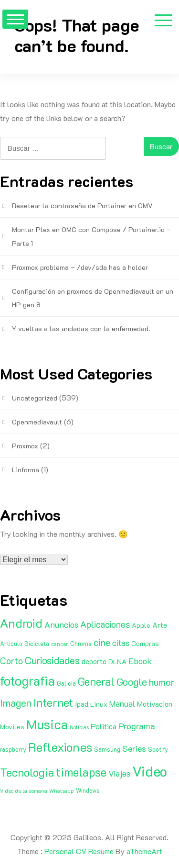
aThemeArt (144, 851)
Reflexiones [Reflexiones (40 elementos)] (60, 747)
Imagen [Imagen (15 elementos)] (16, 703)
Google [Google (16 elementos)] (132, 682)
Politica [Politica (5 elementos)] (104, 726)
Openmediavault (37, 422)
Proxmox (25, 446)
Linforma (26, 470)
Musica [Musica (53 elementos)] (47, 724)
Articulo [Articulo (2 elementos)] (11, 644)
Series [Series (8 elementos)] (134, 748)
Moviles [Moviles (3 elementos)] (12, 727)
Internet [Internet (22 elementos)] (53, 702)
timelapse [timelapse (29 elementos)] (81, 772)
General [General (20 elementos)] (96, 681)
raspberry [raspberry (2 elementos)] (13, 749)
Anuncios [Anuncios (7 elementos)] (61, 624)
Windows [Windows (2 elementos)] (88, 790)
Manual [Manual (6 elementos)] (122, 703)
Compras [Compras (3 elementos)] (145, 643)
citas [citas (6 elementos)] (121, 643)
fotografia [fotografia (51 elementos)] (27, 681)
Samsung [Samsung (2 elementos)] (107, 749)
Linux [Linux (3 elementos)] (99, 704)
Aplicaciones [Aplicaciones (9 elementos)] (105, 624)
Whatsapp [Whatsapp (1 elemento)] (62, 791)
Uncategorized (35, 398)
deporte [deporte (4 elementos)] (94, 661)
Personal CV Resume (79, 851)
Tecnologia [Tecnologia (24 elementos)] (27, 772)
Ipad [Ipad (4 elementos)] (82, 704)
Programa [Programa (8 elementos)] (137, 726)
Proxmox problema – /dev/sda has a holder (80, 267)
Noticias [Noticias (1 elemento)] (79, 727)
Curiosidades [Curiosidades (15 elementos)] (52, 660)
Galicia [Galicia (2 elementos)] (66, 683)
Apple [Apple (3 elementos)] (141, 625)
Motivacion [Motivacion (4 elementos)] (155, 704)
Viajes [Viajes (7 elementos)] (119, 773)
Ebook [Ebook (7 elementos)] (140, 661)
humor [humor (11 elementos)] (162, 682)
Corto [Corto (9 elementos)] (11, 661)
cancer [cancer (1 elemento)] (60, 644)
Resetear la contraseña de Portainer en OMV (82, 206)
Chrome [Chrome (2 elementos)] (81, 644)
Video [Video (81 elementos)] (150, 771)
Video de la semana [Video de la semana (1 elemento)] (24, 791)
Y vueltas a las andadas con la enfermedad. (81, 328)
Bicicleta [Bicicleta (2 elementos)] (37, 644)
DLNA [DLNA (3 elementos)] (117, 662)
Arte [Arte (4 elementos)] (160, 625)
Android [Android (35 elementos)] (21, 623)
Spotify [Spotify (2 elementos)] (158, 749)
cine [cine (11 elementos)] (102, 642)
